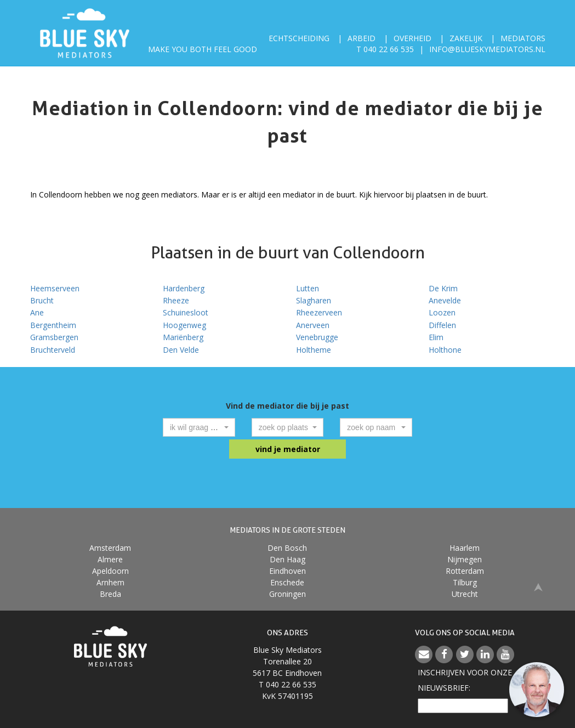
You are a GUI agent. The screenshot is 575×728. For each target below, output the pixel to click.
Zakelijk (466, 38)
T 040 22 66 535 (385, 49)
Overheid (412, 38)
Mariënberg (183, 337)
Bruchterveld (53, 350)
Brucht (42, 300)
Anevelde (445, 300)
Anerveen (313, 325)
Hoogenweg (184, 325)
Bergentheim (53, 325)
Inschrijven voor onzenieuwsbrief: (465, 680)
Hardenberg (184, 288)
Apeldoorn (110, 571)
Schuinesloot (186, 312)
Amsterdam (110, 548)
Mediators (523, 38)
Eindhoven (287, 571)
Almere (110, 559)
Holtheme (314, 350)
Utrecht (465, 594)
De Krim (443, 288)
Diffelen (442, 325)
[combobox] (199, 427)
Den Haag (287, 559)
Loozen (442, 312)
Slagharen (314, 300)
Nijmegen (465, 559)
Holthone (445, 350)
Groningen (287, 594)
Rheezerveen (319, 312)
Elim (436, 337)
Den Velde (181, 350)
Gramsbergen (54, 337)
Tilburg (465, 582)
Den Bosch (287, 548)
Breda (110, 594)
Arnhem (110, 582)
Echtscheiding (299, 38)
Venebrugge (317, 337)
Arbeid (361, 38)
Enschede (287, 582)
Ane (37, 312)
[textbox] (196, 427)
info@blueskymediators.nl (487, 49)
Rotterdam (465, 571)
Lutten (308, 288)
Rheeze (176, 300)
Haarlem (465, 548)
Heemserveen (55, 288)
